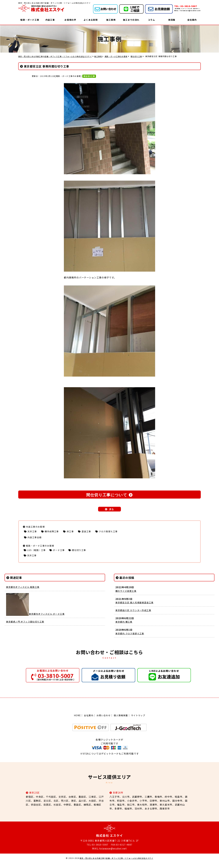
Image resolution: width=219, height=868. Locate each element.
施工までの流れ (131, 20)
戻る (112, 510)
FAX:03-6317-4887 (122, 850)
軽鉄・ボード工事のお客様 (125, 56)
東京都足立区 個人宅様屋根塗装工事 (136, 607)
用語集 (172, 20)
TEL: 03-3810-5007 (187, 6)
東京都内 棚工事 (125, 626)
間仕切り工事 (147, 56)
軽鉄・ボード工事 (30, 20)
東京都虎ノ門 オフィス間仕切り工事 (27, 626)
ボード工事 (62, 553)
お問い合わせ (103, 720)
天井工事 (33, 533)
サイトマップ (140, 720)
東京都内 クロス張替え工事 (131, 638)
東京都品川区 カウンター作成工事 (135, 615)
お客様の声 (70, 20)
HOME (76, 720)
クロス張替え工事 (114, 533)
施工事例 (111, 20)
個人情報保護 (122, 720)
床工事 (74, 533)
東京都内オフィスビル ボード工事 (37, 618)
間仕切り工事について (107, 495)
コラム (151, 20)
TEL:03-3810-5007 (97, 850)
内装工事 (50, 20)
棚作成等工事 (54, 533)
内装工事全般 (36, 539)
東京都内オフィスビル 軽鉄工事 (24, 591)
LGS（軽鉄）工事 (38, 553)
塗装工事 (91, 533)
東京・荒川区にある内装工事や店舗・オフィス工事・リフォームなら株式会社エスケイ (116, 863)
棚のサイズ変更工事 (127, 595)
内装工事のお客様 (36, 528)
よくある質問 (91, 20)
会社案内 (192, 20)
